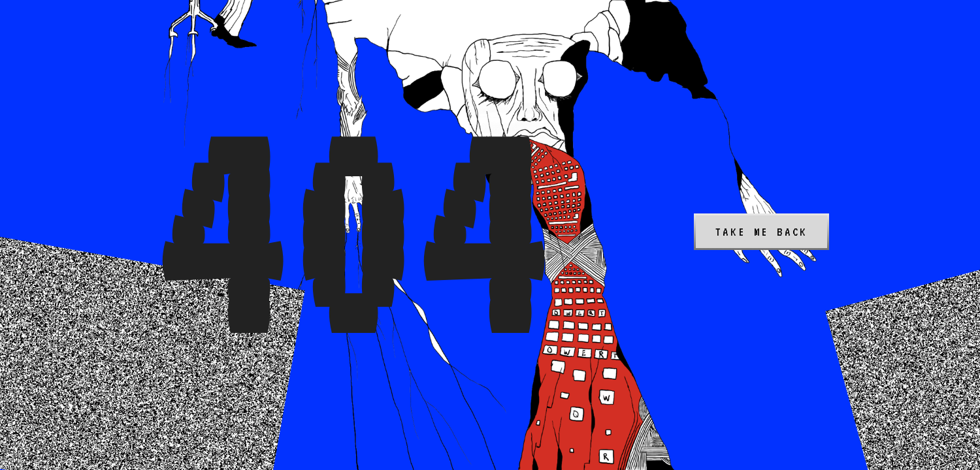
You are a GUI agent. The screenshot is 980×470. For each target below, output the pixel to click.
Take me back (762, 232)
